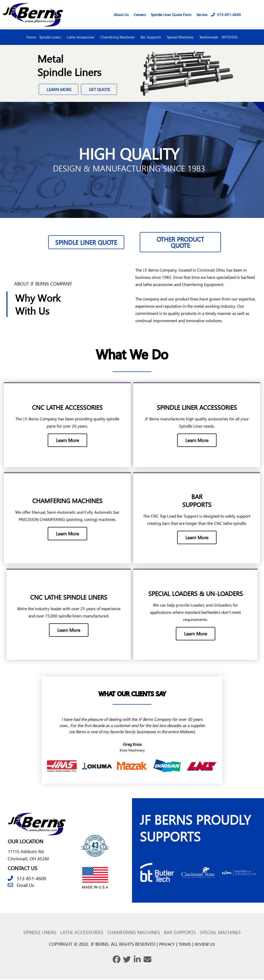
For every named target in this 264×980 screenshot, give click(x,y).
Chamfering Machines (119, 37)
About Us (121, 15)
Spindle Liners (51, 37)
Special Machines (181, 37)
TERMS (185, 945)
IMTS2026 (230, 37)
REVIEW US (206, 945)
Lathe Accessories (82, 37)
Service (202, 15)
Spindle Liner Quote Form (171, 15)
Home (31, 37)
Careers (140, 15)
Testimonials (209, 37)
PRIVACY (166, 945)
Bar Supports (152, 37)
